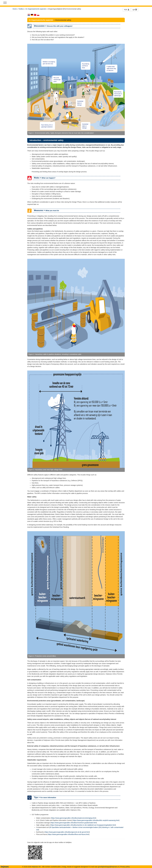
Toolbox (21, 9)
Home (15, 9)
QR (135, 10)
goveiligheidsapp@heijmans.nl (108, 867)
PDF (127, 10)
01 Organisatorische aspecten (36, 9)
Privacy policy (125, 867)
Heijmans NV (36, 867)
